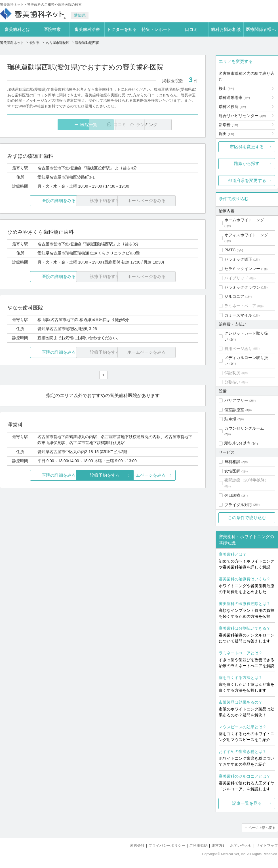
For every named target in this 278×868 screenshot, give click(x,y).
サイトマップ (267, 845)
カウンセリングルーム (244, 428)
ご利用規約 (198, 845)
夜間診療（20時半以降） (247, 480)
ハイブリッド (236, 278)
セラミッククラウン (242, 287)
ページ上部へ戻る (262, 828)
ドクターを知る (122, 29)
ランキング (166, 125)
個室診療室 (234, 410)
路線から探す (247, 163)
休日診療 (232, 495)
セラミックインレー (242, 269)
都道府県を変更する (247, 180)
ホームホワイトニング (244, 220)
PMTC (230, 250)
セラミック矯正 (238, 259)
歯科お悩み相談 (226, 29)
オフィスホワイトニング (246, 235)
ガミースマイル (238, 315)
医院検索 (52, 29)
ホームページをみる (167, 475)
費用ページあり (238, 349)
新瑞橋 (228, 125)
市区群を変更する (247, 147)
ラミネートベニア (240, 306)
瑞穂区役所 (232, 107)
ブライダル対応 (238, 505)
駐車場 (230, 419)
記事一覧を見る (247, 803)
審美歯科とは (17, 29)
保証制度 (232, 373)
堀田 (226, 134)
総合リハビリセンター (242, 116)
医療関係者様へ (261, 29)
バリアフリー (236, 400)
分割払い (232, 382)
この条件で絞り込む (247, 518)
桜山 (226, 88)
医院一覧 (47, 125)
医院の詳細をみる (39, 201)
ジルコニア (234, 296)
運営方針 (219, 845)
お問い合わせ (241, 845)
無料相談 (232, 462)
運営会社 (137, 845)
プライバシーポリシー (167, 845)
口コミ (191, 29)
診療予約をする (103, 475)
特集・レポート (156, 29)
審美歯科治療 (87, 29)
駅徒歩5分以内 (237, 443)
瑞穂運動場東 (234, 97)
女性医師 (232, 471)
